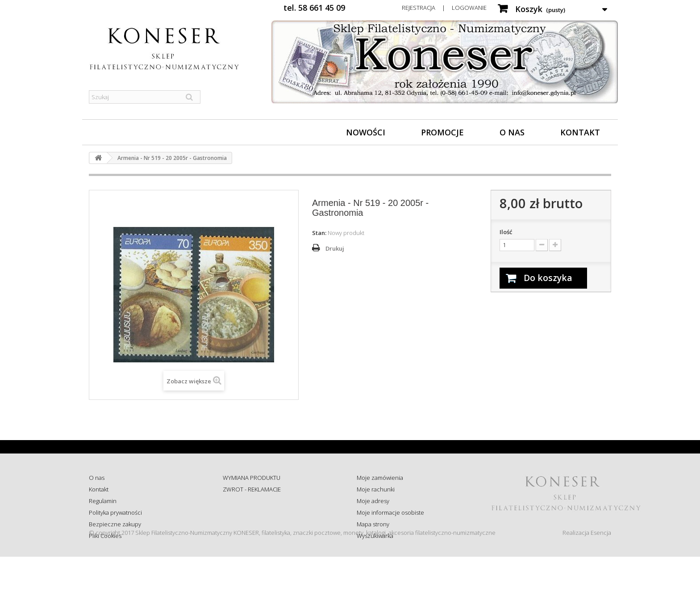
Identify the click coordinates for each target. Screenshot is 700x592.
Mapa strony (373, 524)
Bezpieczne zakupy (115, 524)
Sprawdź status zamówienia (259, 512)
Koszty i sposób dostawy (254, 524)
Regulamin (103, 501)
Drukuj (335, 248)
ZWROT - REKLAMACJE (252, 489)
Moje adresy (373, 501)
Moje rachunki (376, 489)
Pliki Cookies (105, 536)
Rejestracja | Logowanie (444, 8)
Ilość (506, 232)
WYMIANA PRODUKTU (252, 478)
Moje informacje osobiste (390, 512)
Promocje (442, 132)
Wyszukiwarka (375, 536)
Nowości (366, 132)
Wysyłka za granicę (247, 536)
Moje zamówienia (380, 478)
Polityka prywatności (115, 512)
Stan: (319, 233)
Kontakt (580, 132)
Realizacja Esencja (587, 568)
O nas (512, 132)
